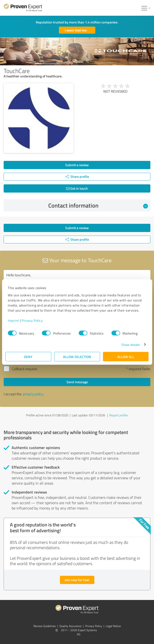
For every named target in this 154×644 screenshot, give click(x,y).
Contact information (98, 205)
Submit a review (77, 165)
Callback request (24, 369)
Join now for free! (77, 580)
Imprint (13, 320)
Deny (28, 356)
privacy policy (33, 394)
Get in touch (77, 188)
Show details (131, 344)
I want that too (76, 30)
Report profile (119, 415)
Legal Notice (113, 626)
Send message (77, 382)
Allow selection (77, 356)
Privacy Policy (32, 320)
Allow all (126, 356)
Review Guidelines (45, 626)
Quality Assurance (70, 626)
